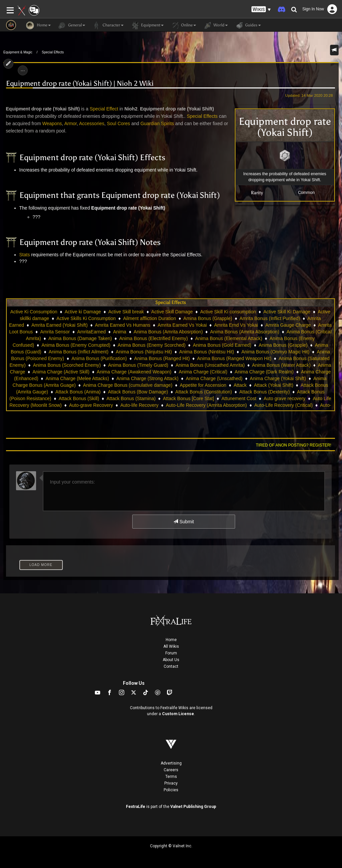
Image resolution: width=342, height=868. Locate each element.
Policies (171, 790)
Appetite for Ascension (203, 385)
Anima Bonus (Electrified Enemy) (153, 338)
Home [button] (38, 25)
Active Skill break (126, 312)
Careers (171, 770)
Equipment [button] (147, 25)
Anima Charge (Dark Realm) (264, 372)
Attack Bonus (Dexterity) (264, 392)
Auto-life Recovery (139, 405)
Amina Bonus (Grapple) (208, 318)
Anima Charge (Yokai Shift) (278, 378)
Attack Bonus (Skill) (79, 398)
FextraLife (136, 807)
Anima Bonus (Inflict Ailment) (79, 352)
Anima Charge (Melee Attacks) (77, 378)
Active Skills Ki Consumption (86, 318)
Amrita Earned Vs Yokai (182, 325)
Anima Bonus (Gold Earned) (222, 345)
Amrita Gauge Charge (288, 325)
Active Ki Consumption (34, 312)
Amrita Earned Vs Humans (123, 325)
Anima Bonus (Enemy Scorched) (151, 345)
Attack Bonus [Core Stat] (189, 398)
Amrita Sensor (55, 332)
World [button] (215, 25)
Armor (70, 123)
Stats (25, 255)
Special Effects (53, 52)
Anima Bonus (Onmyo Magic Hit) (276, 352)
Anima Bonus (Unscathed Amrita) (210, 365)
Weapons (52, 123)
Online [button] (183, 25)
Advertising (171, 763)
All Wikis (171, 646)
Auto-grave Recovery (91, 405)
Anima (120, 332)
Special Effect (104, 109)
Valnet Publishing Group (193, 807)
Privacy (171, 783)
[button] (261, 10)
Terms (171, 777)
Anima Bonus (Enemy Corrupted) (76, 345)
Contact (171, 666)
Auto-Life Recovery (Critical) (283, 405)
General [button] (71, 25)
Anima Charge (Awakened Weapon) (134, 372)
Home (171, 640)
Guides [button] (248, 25)
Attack (240, 385)
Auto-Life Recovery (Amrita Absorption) (206, 405)
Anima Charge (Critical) (203, 372)
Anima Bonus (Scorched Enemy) (67, 365)
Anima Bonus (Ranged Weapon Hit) (234, 358)
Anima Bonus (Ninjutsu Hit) (144, 352)
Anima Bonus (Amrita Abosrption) (168, 332)
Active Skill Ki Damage (287, 312)
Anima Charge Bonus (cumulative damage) (128, 385)
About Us (171, 660)
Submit (184, 522)
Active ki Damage (83, 312)
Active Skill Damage (172, 312)
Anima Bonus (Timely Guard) (138, 365)
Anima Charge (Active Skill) (61, 372)
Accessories (92, 123)
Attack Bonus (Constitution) (204, 392)
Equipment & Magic (18, 52)
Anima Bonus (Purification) (99, 358)
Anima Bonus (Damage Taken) (80, 338)
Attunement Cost (239, 398)
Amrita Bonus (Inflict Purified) (270, 318)
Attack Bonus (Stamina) (131, 398)
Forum (171, 653)
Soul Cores (118, 123)
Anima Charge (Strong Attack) (147, 378)
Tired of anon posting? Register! (294, 445)
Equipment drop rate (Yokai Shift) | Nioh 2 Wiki (80, 84)
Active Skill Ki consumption (228, 312)
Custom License (178, 714)
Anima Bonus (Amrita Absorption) (245, 332)
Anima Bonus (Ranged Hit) (162, 358)
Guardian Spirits (157, 123)
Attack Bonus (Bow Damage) (138, 392)
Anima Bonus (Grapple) (283, 345)
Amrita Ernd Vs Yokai (236, 325)
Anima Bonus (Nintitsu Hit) (207, 352)
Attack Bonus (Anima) (78, 392)
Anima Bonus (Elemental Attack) (229, 338)
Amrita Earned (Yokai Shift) (59, 325)
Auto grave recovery (284, 398)
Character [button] (108, 25)
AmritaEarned (92, 332)
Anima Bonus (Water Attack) (281, 365)
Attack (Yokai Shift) (274, 385)
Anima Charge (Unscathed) (214, 378)
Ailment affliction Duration (149, 318)
